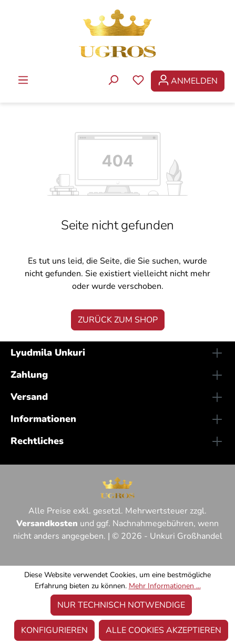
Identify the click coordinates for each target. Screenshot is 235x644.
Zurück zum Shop (118, 320)
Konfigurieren (54, 630)
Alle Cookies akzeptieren (164, 630)
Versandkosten (47, 524)
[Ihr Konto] (188, 81)
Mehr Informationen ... (165, 586)
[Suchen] (113, 81)
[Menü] (23, 81)
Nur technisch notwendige (121, 605)
